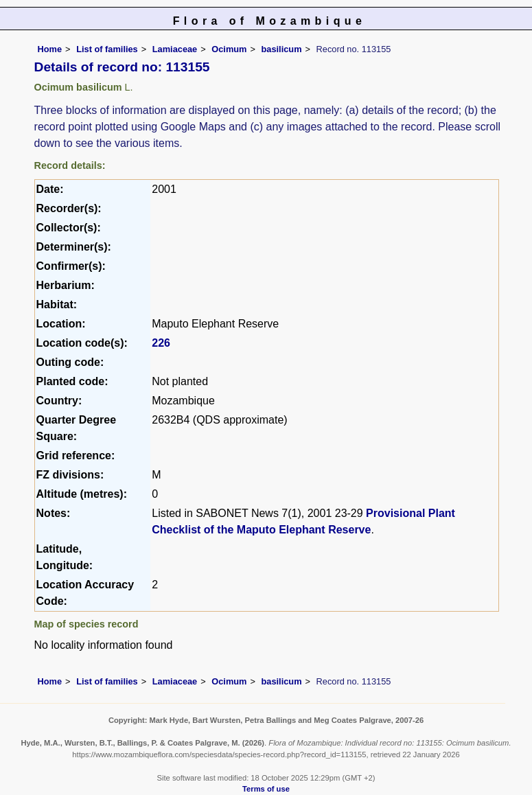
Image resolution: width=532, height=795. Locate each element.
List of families (107, 49)
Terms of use (266, 789)
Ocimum (229, 49)
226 (161, 343)
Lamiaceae (175, 49)
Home (50, 49)
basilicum (282, 49)
